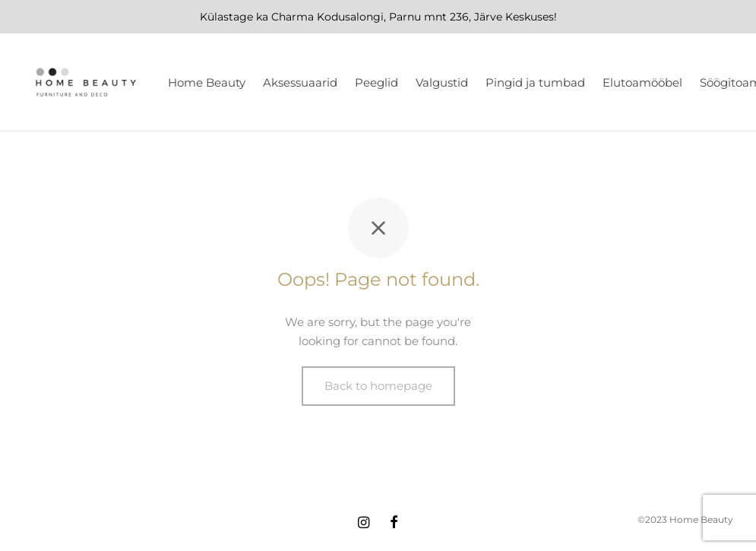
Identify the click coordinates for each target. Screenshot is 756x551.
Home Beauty (207, 82)
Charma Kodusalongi (327, 17)
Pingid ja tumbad (535, 82)
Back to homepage (378, 386)
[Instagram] (364, 524)
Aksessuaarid (300, 82)
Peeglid (376, 82)
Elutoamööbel (642, 82)
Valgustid (442, 82)
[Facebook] (394, 524)
